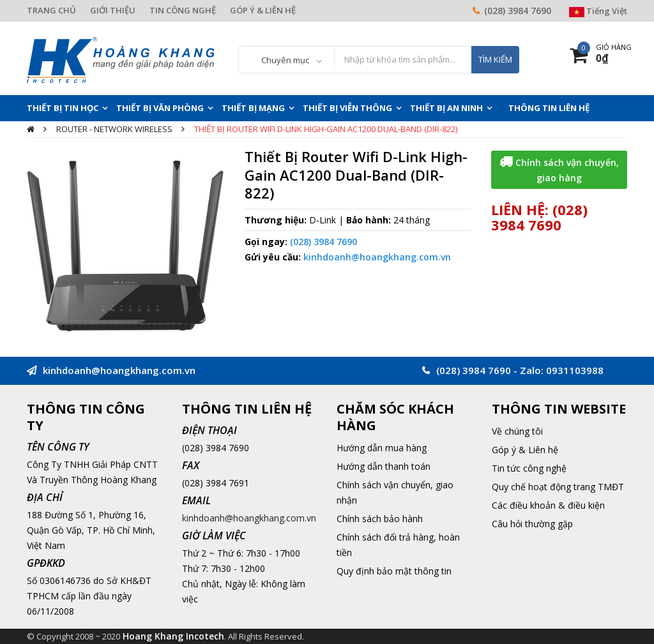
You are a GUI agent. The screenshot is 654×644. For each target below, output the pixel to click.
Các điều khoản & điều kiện (548, 505)
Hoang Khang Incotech (173, 636)
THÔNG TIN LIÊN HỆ (549, 108)
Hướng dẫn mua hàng (382, 448)
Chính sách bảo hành (380, 519)
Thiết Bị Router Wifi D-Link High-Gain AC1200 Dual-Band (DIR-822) (326, 129)
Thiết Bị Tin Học (63, 108)
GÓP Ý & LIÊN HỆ (263, 10)
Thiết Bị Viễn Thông (347, 108)
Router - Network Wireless (114, 129)
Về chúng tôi (517, 431)
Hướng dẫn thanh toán (384, 466)
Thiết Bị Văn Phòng (160, 108)
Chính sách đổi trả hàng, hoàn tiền (398, 545)
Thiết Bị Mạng (253, 108)
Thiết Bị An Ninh (446, 108)
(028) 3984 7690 (518, 11)
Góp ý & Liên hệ (525, 450)
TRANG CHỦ (51, 10)
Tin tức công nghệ (529, 468)
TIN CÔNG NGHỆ (183, 10)
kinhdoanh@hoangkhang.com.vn (377, 257)
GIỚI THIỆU (113, 10)
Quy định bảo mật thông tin (394, 571)
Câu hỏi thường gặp (532, 524)
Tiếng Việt (598, 11)
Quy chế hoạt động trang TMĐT (558, 487)
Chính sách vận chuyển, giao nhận (395, 492)
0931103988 (575, 370)
